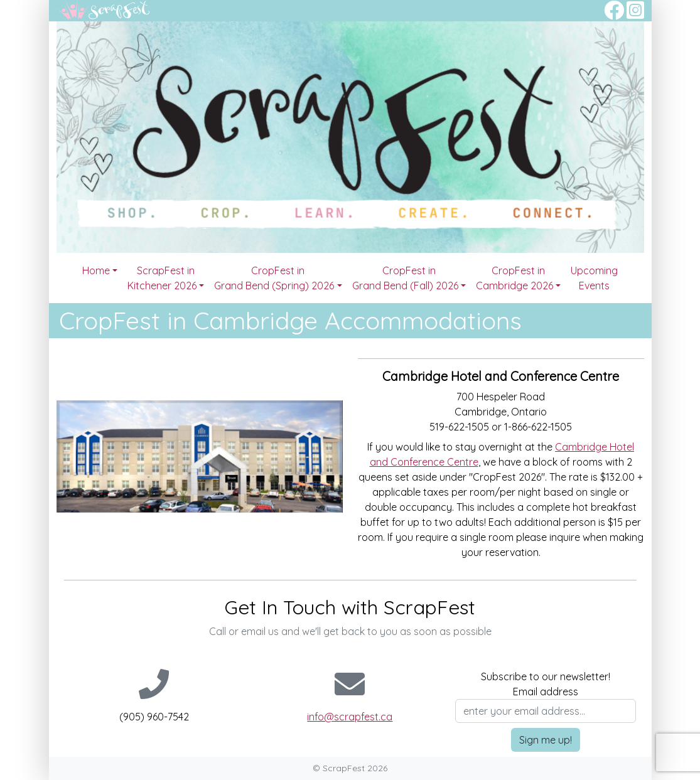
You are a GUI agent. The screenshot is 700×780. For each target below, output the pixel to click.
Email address (546, 692)
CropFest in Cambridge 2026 (514, 278)
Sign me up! (546, 740)
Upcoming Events (594, 278)
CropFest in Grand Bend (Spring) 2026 (274, 278)
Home (96, 270)
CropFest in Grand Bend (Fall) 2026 (405, 278)
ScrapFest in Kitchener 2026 (162, 278)
